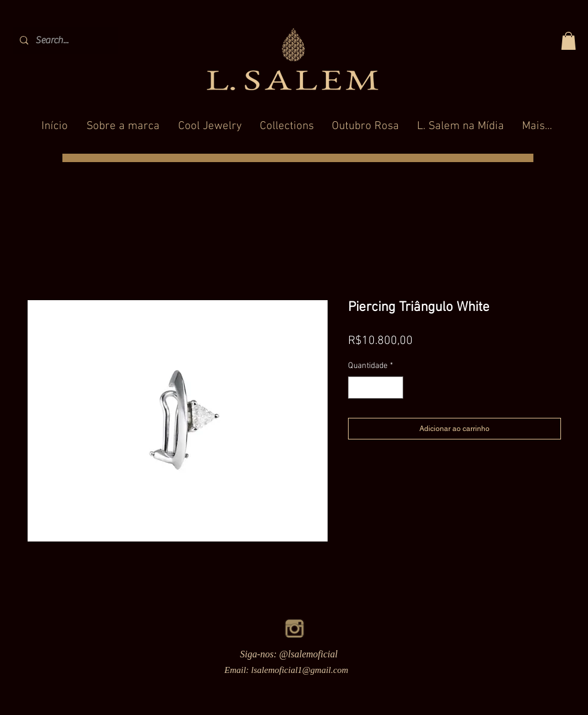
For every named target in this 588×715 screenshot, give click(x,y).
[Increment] (394, 388)
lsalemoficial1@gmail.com (300, 670)
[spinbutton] (376, 388)
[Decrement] (357, 388)
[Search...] (64, 41)
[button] (568, 41)
